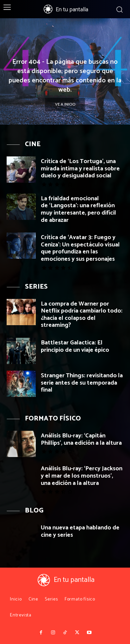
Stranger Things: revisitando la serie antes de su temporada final (82, 383)
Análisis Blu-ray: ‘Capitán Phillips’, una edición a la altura (81, 439)
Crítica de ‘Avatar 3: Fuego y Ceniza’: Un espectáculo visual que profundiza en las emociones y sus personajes (80, 248)
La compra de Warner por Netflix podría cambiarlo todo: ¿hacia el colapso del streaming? (82, 315)
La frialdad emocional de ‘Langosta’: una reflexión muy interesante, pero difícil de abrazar (78, 209)
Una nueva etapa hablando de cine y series (80, 531)
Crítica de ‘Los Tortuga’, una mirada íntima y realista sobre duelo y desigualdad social (80, 169)
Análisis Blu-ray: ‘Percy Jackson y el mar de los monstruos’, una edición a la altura (82, 476)
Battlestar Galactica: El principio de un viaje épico (75, 346)
